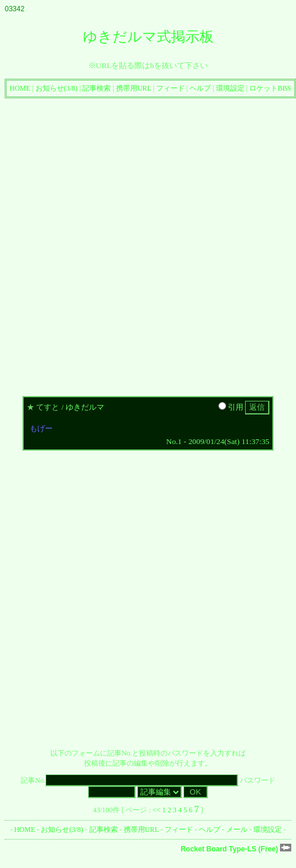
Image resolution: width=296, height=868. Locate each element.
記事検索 (96, 88)
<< (157, 810)
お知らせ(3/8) (57, 88)
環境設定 (230, 88)
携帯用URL (134, 88)
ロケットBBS (270, 88)
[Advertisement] (134, 244)
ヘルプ (200, 88)
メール (237, 830)
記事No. (129, 780)
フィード (170, 88)
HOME (20, 88)
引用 (231, 407)
